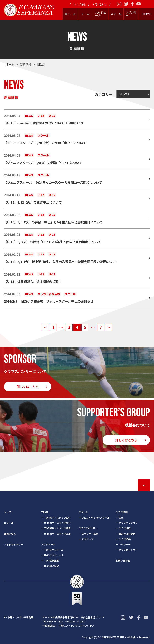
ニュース (70, 14)
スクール (116, 14)
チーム (85, 14)
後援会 (146, 14)
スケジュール (101, 14)
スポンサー (131, 14)
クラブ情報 (80, 4)
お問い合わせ (100, 4)
